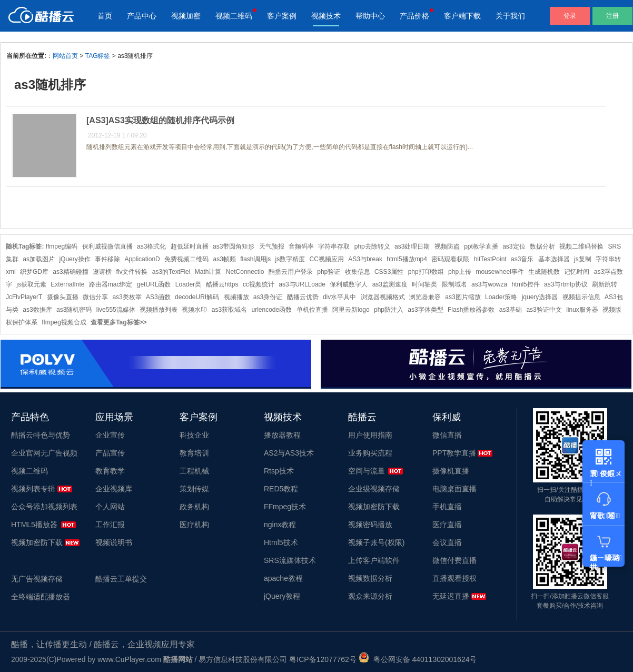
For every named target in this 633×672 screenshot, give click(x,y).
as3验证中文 (544, 310)
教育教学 (110, 471)
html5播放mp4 (407, 259)
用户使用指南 (370, 435)
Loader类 (188, 284)
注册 (612, 16)
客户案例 (282, 16)
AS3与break (365, 259)
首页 (105, 16)
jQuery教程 (282, 596)
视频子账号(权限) (376, 542)
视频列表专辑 (33, 489)
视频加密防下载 (37, 542)
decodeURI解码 (197, 297)
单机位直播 (312, 310)
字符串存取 (334, 246)
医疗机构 (194, 525)
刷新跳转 (605, 284)
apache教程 (283, 578)
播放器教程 (282, 435)
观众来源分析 (370, 596)
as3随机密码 (74, 310)
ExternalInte (67, 284)
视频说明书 (114, 542)
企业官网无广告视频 (44, 453)
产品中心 (142, 16)
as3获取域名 (229, 310)
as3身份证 (268, 297)
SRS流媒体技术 (290, 560)
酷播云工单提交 (121, 579)
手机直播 (447, 507)
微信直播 (447, 435)
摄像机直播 (451, 471)
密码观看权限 (450, 259)
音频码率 (301, 246)
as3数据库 (37, 310)
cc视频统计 (259, 284)
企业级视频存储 (374, 489)
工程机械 (194, 471)
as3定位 (514, 246)
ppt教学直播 (481, 246)
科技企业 (194, 435)
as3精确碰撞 (70, 272)
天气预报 (272, 246)
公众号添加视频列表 (44, 507)
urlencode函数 (272, 310)
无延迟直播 (451, 596)
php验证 (329, 272)
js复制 (583, 259)
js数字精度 (290, 259)
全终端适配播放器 (41, 597)
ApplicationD (142, 259)
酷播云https (222, 284)
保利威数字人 (349, 284)
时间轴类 (424, 284)
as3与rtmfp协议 (566, 284)
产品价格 (414, 16)
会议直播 (447, 542)
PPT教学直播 (454, 453)
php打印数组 (426, 272)
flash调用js (255, 259)
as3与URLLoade (302, 284)
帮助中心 (370, 16)
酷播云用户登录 (291, 272)
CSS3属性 (389, 272)
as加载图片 (39, 259)
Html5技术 (281, 542)
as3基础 (511, 310)
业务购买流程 (370, 453)
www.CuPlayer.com (129, 659)
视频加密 (186, 16)
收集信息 (358, 272)
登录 (570, 16)
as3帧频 (224, 259)
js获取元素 (31, 284)
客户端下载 (462, 16)
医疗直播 (447, 525)
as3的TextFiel (171, 272)
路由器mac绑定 (111, 284)
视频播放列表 (159, 310)
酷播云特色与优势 (41, 435)
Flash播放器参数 (471, 310)
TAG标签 (98, 56)
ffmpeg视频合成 (64, 322)
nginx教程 (280, 525)
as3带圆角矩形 (234, 246)
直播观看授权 (454, 578)
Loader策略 (501, 297)
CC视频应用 (327, 259)
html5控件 (525, 284)
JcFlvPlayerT (24, 297)
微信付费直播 (454, 560)
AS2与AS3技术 (289, 453)
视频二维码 (234, 16)
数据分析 (542, 246)
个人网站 (110, 507)
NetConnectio (245, 272)
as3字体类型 (425, 310)
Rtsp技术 (279, 471)
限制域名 (454, 284)
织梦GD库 (34, 272)
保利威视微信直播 (107, 246)
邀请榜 (102, 272)
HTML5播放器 (34, 525)
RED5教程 (281, 489)
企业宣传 (110, 435)
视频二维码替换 (581, 246)
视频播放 (236, 297)
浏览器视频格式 (383, 297)
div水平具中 (339, 297)
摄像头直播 (63, 297)
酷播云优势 (303, 297)
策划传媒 (194, 489)
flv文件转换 (132, 272)
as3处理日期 (412, 246)
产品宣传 (110, 453)
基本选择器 (554, 259)
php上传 (460, 272)
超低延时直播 (190, 246)
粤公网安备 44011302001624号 (418, 659)
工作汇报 (110, 525)
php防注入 (389, 310)
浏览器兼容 (425, 297)
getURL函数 (154, 284)
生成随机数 (544, 272)
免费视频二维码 (186, 259)
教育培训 (194, 453)
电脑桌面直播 (454, 489)
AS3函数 (158, 297)
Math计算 (208, 272)
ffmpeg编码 (62, 246)
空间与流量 (367, 471)
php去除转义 (372, 246)
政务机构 (194, 507)
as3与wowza (489, 284)
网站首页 (65, 56)
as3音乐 (522, 259)
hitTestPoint (490, 259)
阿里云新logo (351, 310)
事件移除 (107, 259)
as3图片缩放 (463, 297)
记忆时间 (577, 272)
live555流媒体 (116, 310)
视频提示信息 (581, 297)
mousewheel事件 (500, 272)
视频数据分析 (370, 578)
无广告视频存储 (37, 579)
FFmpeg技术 (285, 507)
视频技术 (326, 16)
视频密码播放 (370, 525)
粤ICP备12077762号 (323, 659)
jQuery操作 (75, 259)
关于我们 (510, 16)
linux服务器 (582, 310)
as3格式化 (151, 246)
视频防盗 (447, 246)
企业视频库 (114, 489)
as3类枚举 (127, 297)
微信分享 (95, 297)
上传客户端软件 (374, 560)
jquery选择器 (540, 297)
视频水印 (194, 310)
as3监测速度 (390, 284)
